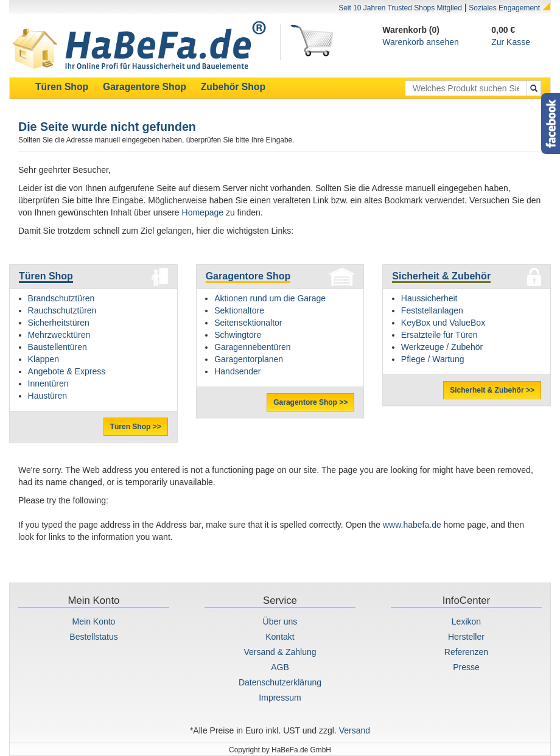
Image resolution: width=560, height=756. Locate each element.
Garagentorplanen (249, 359)
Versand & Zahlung (280, 652)
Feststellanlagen (432, 310)
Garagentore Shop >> (310, 402)
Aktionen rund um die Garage (270, 298)
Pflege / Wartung (433, 359)
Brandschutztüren (61, 298)
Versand (355, 730)
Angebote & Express (67, 371)
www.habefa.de (412, 525)
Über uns (280, 621)
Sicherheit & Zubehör (441, 276)
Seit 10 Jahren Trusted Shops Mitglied (400, 8)
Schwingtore (238, 335)
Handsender (237, 371)
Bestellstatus (93, 637)
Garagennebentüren (252, 347)
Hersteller (466, 637)
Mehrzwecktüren (59, 335)
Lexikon (466, 621)
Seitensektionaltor (248, 323)
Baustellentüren (58, 347)
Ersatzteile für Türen (439, 335)
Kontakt (280, 637)
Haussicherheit (429, 298)
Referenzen (466, 652)
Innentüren (48, 383)
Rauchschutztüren (62, 310)
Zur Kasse (511, 42)
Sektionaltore (239, 310)
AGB (280, 667)
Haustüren (48, 396)
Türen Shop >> (136, 427)
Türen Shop (46, 276)
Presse (466, 667)
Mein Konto (94, 621)
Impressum (280, 698)
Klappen (44, 359)
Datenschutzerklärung (280, 682)
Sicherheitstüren (59, 323)
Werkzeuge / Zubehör (442, 347)
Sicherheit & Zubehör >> (492, 390)
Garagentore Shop (248, 276)
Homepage (203, 212)
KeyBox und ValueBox (443, 323)
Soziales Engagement (504, 8)
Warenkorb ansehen (421, 42)
